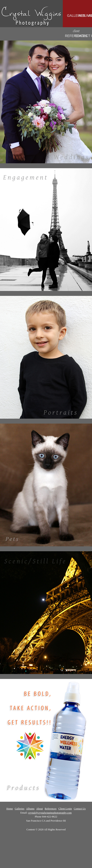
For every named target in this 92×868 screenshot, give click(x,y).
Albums (30, 809)
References (51, 809)
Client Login (65, 809)
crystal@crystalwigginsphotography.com (50, 813)
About (40, 809)
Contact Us (80, 809)
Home (10, 809)
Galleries (20, 809)
